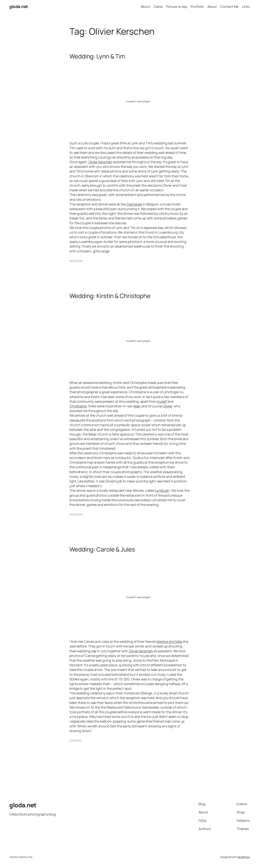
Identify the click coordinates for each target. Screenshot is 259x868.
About (146, 7)
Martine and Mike (169, 642)
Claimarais (134, 204)
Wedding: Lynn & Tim (97, 56)
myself (162, 401)
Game (158, 7)
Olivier (168, 406)
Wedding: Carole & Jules (102, 549)
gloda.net (19, 7)
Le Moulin (162, 490)
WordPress (243, 857)
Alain (137, 406)
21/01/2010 (75, 741)
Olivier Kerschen (100, 162)
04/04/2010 (76, 261)
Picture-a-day (177, 7)
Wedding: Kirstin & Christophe (110, 296)
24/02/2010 (76, 514)
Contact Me (229, 7)
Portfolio (197, 7)
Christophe (78, 406)
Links (246, 7)
